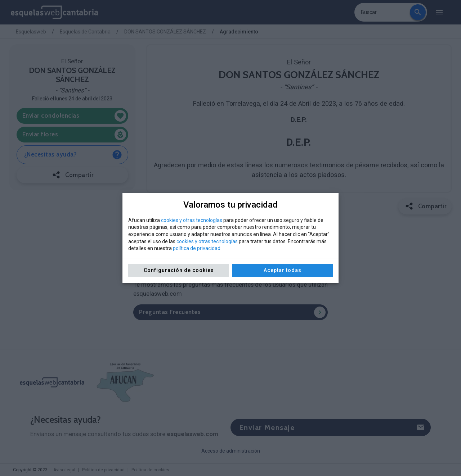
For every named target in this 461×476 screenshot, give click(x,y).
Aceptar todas (283, 270)
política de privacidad (197, 248)
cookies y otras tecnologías (192, 220)
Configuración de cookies (179, 270)
